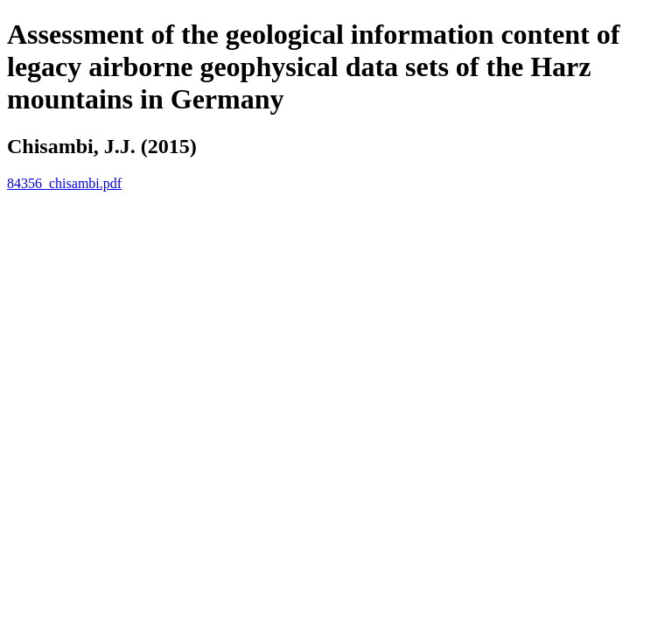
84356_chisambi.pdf (64, 183)
